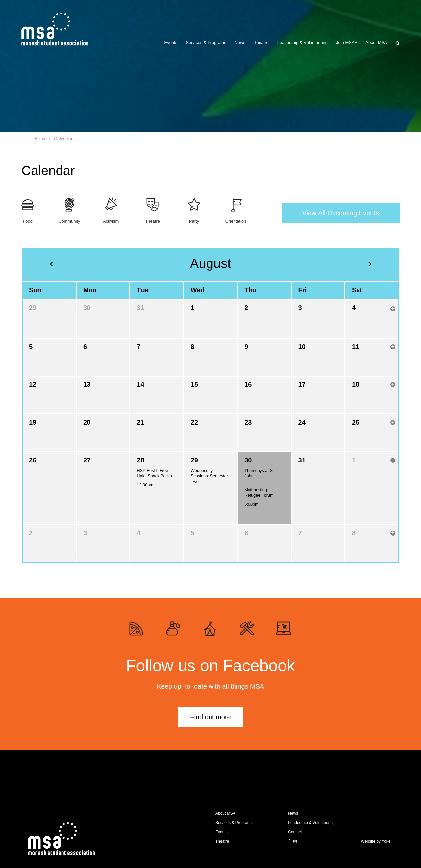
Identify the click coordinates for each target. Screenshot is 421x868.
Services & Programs (206, 43)
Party (194, 221)
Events (171, 43)
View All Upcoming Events (341, 213)
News (240, 43)
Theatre (261, 43)
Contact (295, 832)
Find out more (210, 717)
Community (69, 221)
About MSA (376, 43)
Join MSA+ (347, 43)
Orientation (236, 221)
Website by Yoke (376, 841)
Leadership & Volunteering (302, 43)
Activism (111, 221)
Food (28, 221)
